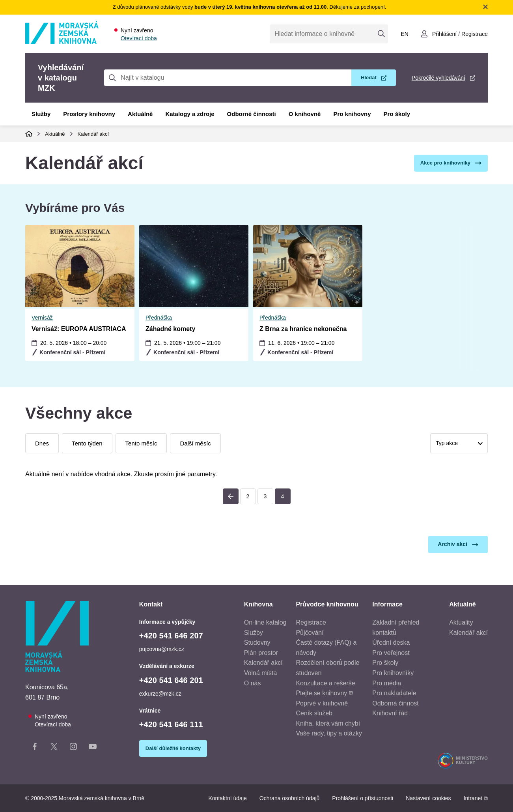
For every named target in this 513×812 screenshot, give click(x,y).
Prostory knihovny (89, 114)
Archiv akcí (452, 544)
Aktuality (461, 622)
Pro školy (397, 114)
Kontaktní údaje (227, 798)
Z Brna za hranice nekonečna (189, 329)
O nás (253, 683)
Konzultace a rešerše (325, 683)
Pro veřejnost (391, 653)
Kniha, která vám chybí (328, 723)
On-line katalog (265, 622)
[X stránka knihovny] (54, 748)
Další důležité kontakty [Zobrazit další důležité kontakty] (173, 748)
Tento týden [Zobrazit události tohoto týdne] (87, 443)
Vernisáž (270, 318)
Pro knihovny (352, 114)
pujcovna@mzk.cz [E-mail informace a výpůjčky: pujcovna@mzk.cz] (162, 649)
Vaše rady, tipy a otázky (329, 733)
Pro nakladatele (394, 693)
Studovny (257, 643)
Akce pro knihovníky (445, 163)
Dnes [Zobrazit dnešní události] (42, 443)
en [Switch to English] (404, 34)
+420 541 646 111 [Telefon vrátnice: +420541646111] (171, 724)
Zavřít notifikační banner (485, 7)
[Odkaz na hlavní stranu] (62, 42)
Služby (41, 114)
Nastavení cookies (428, 798)
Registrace (311, 622)
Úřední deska (391, 643)
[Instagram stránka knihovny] (73, 748)
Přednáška (45, 318)
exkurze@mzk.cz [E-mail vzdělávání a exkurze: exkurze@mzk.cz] (160, 694)
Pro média (387, 683)
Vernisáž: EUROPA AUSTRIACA (307, 329)
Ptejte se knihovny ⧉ (324, 693)
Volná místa (261, 673)
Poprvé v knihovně (322, 703)
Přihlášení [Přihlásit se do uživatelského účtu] (444, 34)
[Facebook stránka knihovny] (35, 748)
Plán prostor (261, 653)
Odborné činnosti (252, 114)
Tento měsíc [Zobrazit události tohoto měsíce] (141, 443)
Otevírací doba (139, 38)
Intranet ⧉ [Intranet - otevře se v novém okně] (476, 798)
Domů (29, 134)
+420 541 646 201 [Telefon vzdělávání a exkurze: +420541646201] (171, 680)
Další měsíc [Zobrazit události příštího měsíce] (195, 443)
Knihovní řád (390, 713)
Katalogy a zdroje (190, 114)
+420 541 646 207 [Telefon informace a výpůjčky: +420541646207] (171, 636)
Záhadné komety (56, 329)
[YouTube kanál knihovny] (93, 748)
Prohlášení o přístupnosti (363, 798)
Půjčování (310, 633)
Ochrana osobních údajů (290, 798)
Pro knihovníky (393, 673)
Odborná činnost (395, 703)
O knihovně (305, 114)
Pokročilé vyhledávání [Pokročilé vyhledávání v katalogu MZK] (438, 78)
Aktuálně (140, 114)
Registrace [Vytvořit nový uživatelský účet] (475, 34)
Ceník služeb (314, 713)
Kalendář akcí (93, 134)
